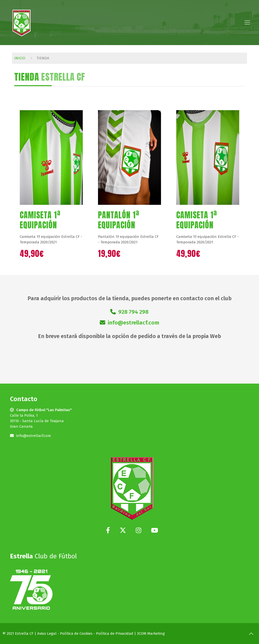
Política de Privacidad (115, 633)
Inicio (20, 58)
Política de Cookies (76, 633)
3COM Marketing (151, 633)
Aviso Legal (47, 633)
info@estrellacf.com (133, 323)
